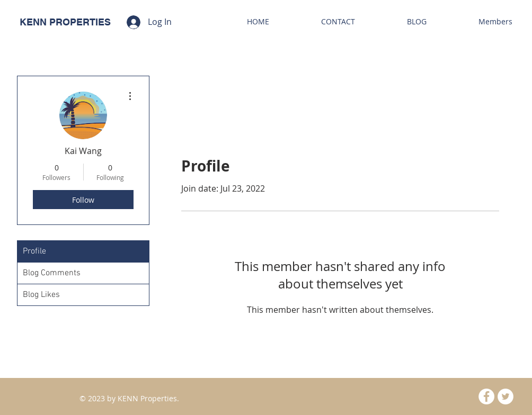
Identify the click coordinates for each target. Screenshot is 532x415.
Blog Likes (41, 295)
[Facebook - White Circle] (486, 396)
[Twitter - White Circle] (506, 396)
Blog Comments (52, 273)
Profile (34, 251)
